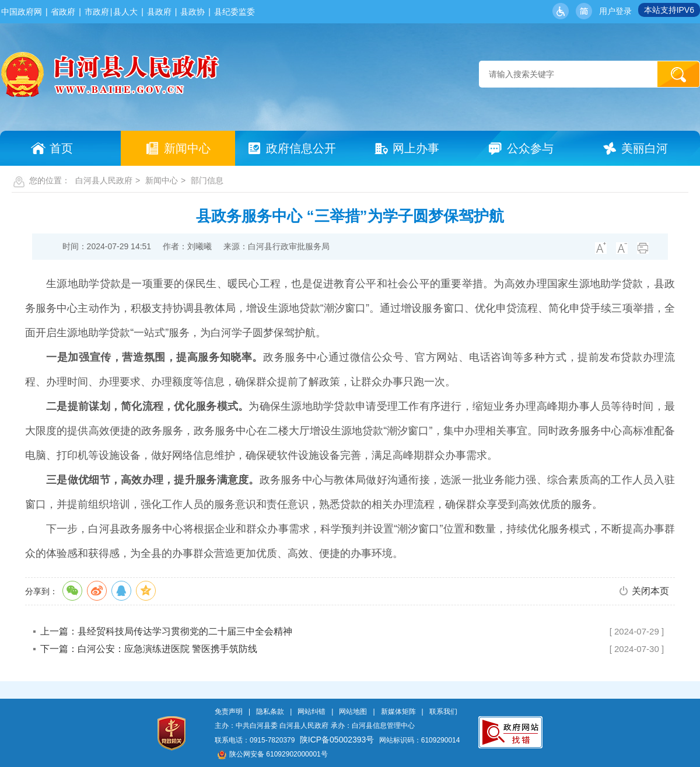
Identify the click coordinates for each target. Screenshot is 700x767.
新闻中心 (162, 180)
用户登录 (615, 11)
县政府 (159, 12)
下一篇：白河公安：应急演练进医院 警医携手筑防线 (149, 649)
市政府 (97, 12)
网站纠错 (311, 712)
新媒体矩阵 (398, 712)
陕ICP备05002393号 (337, 740)
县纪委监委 (235, 12)
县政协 (192, 12)
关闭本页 (650, 591)
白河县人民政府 (104, 180)
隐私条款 (270, 712)
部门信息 (207, 180)
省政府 (63, 12)
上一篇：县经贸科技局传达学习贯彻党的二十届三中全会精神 (166, 631)
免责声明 (229, 712)
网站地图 (353, 712)
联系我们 (443, 712)
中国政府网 (22, 12)
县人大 (125, 12)
